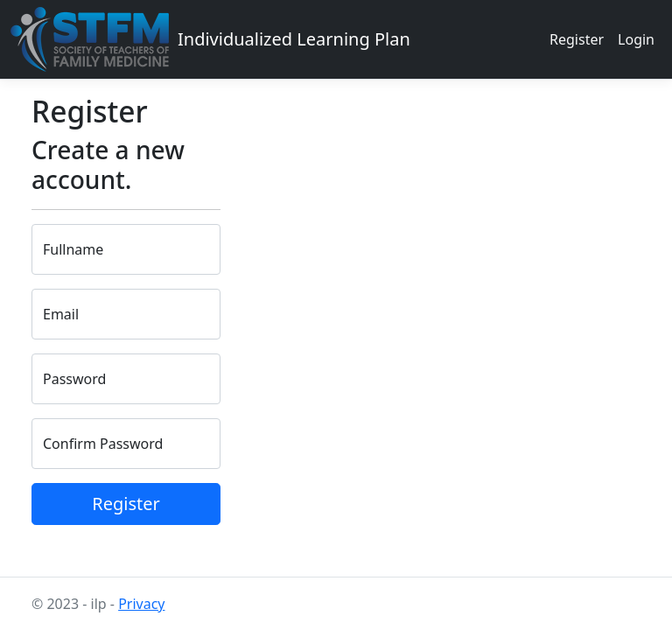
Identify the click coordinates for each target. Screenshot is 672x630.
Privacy (141, 604)
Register (577, 39)
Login (636, 39)
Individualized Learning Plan (294, 39)
